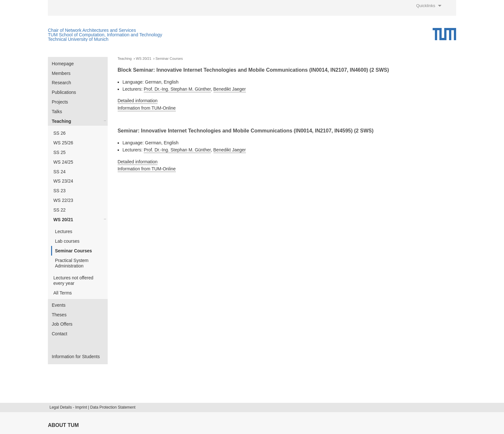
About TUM (63, 425)
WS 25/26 (63, 143)
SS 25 (59, 152)
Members (61, 73)
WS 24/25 (63, 162)
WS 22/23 (63, 200)
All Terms (63, 293)
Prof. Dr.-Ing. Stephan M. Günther (177, 89)
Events (59, 305)
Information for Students (76, 357)
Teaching (61, 121)
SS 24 (59, 172)
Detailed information (138, 101)
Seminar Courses (73, 251)
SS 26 (59, 133)
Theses (59, 315)
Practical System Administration (72, 263)
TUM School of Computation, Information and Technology (105, 35)
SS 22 (59, 210)
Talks (57, 112)
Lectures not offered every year (73, 280)
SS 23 (59, 191)
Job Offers (62, 324)
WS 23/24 (63, 181)
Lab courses (67, 241)
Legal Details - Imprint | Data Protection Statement (92, 407)
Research (61, 83)
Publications (64, 92)
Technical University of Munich (78, 39)
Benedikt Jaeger (230, 89)
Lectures (64, 231)
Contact (59, 334)
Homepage (63, 64)
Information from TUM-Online (147, 108)
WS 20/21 (63, 220)
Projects (60, 102)
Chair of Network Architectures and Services (92, 30)
